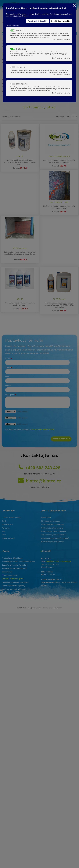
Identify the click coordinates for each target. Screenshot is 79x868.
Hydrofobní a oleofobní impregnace (15, 582)
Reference (6, 528)
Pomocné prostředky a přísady (13, 586)
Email (7, 376)
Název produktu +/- (14, 117)
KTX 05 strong (20, 248)
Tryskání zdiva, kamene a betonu (54, 535)
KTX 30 (20, 299)
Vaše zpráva (11, 395)
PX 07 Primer (59, 299)
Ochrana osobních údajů (11, 518)
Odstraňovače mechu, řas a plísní (15, 565)
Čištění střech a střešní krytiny (53, 524)
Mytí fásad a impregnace (51, 521)
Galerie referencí (8, 538)
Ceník (4, 521)
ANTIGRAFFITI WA (59, 202)
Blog (3, 531)
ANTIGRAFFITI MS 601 (59, 157)
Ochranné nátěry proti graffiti (13, 579)
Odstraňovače (7, 572)
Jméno (8, 358)
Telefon (9, 367)
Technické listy (7, 524)
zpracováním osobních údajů (43, 429)
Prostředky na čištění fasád (12, 558)
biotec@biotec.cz (44, 481)
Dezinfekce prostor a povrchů (52, 542)
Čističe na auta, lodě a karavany (14, 589)
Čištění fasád (46, 518)
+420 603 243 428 (43, 468)
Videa (4, 535)
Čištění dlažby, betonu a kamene (54, 531)
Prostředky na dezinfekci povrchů (14, 568)
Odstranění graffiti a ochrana (52, 528)
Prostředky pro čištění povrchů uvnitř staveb (18, 561)
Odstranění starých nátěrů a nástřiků (55, 538)
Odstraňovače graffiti (10, 575)
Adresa (8, 386)
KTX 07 (20, 157)
